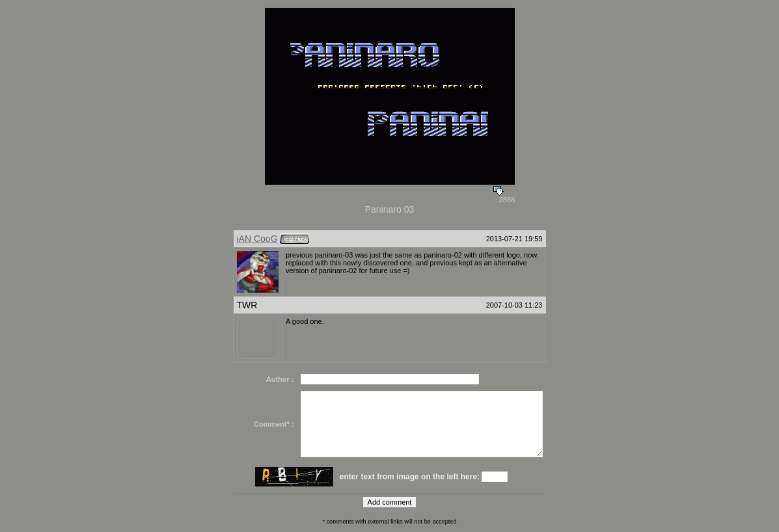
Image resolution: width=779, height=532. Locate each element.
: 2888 (504, 196)
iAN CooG (257, 239)
